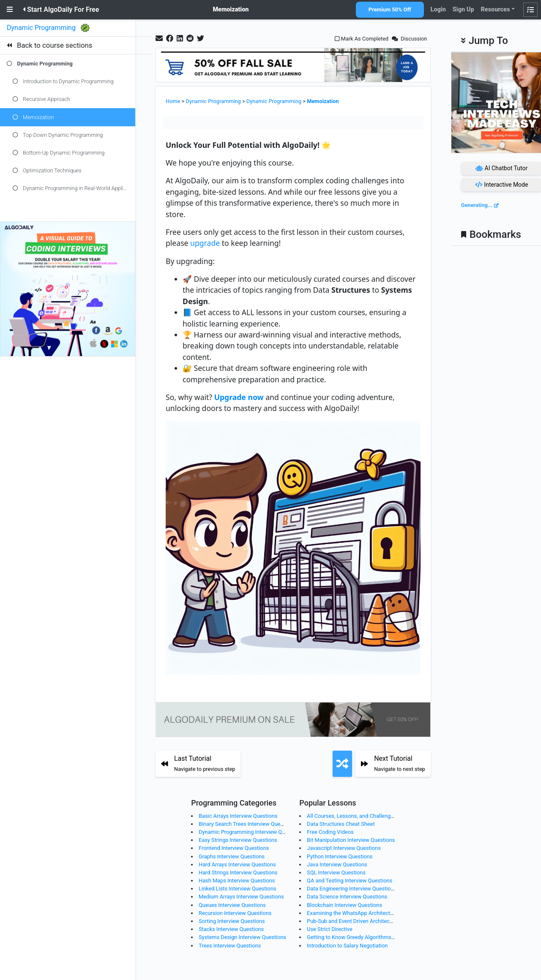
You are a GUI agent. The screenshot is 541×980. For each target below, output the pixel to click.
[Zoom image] (293, 551)
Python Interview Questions (340, 856)
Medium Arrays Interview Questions (241, 897)
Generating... (477, 205)
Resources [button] (495, 10)
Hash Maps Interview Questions (237, 881)
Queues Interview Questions (232, 905)
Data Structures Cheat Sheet (341, 824)
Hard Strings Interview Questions (238, 872)
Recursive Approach (41, 99)
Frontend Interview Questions (234, 848)
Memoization (33, 117)
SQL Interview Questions (336, 872)
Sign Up (463, 10)
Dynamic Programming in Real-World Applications (74, 188)
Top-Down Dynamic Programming (58, 135)
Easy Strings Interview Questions (238, 840)
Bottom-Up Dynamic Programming (59, 153)
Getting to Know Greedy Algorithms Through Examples (372, 937)
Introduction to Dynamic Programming (63, 81)
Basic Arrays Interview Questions (238, 816)
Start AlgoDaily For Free (61, 10)
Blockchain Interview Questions (344, 905)
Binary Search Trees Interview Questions (247, 824)
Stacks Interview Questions (231, 929)
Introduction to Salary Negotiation (347, 946)
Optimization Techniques (47, 170)
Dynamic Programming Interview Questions (251, 832)
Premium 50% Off (390, 10)
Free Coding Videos (330, 832)
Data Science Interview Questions (347, 897)
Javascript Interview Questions (344, 848)
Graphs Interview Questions (232, 856)
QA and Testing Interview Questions (350, 881)
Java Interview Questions (337, 864)
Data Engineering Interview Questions (352, 889)
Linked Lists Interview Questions (238, 889)
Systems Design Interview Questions (242, 937)
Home (173, 101)
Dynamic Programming (42, 28)
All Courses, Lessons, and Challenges (351, 816)
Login (438, 10)
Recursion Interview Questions (235, 913)
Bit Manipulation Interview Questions (351, 840)
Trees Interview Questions (230, 946)
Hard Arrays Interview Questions (237, 864)
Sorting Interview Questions (232, 921)
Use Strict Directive (330, 929)
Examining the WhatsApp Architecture (352, 913)
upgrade (205, 243)
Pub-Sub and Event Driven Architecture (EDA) (361, 921)
